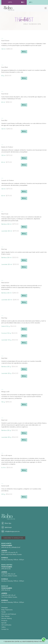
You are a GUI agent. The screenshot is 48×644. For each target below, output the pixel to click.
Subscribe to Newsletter (13, 538)
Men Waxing (5, 616)
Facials (3, 612)
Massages (5, 608)
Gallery (3, 627)
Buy (24, 52)
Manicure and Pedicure (9, 614)
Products (4, 621)
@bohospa (6, 527)
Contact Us (5, 629)
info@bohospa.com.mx (10, 532)
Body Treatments (7, 610)
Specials (4, 623)
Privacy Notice (39, 642)
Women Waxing (6, 618)
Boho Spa (6, 523)
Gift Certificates (6, 625)
